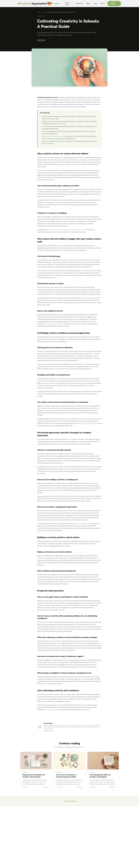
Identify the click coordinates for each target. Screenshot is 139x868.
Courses (57, 4)
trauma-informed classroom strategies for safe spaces (68, 230)
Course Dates (69, 4)
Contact (103, 4)
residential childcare (82, 524)
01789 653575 (112, 4)
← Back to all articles (70, 801)
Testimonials (79, 4)
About (89, 4)
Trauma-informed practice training (53, 136)
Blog (96, 4)
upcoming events (50, 710)
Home (39, 12)
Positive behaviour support (54, 324)
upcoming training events (89, 423)
